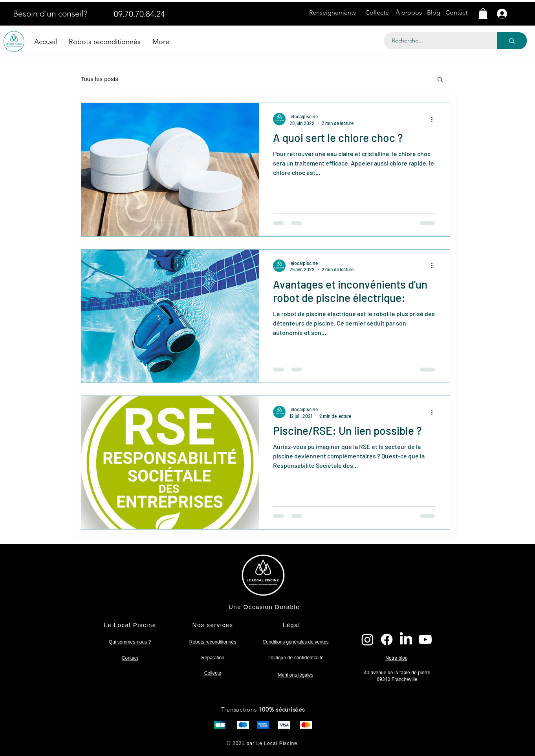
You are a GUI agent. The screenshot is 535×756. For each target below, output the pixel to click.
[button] (483, 14)
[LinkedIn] (406, 639)
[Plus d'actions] (434, 119)
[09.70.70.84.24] (139, 14)
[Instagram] (367, 639)
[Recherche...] (436, 41)
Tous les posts (100, 79)
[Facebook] (387, 639)
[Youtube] (425, 639)
